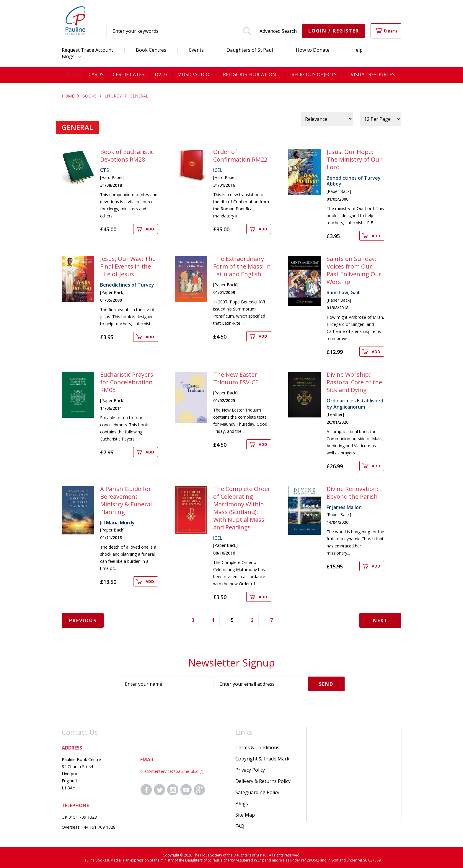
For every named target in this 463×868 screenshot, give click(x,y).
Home (68, 96)
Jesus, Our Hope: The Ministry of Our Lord (354, 159)
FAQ (240, 826)
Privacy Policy (250, 770)
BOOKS (89, 96)
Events (196, 50)
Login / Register (334, 31)
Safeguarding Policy (257, 792)
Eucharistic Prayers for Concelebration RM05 (127, 382)
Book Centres (151, 50)
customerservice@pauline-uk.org (171, 771)
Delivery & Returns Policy (263, 781)
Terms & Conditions (257, 747)
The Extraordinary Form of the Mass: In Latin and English (242, 266)
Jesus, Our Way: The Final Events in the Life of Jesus (128, 266)
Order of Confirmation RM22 (240, 156)
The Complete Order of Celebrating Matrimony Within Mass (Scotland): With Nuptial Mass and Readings (242, 508)
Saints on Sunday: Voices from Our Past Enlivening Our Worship (354, 270)
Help (357, 50)
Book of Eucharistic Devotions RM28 (127, 156)
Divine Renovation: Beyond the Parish (352, 493)
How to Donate (313, 50)
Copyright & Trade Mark (262, 759)
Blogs (70, 56)
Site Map (245, 815)
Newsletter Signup (232, 663)
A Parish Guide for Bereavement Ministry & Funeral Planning (126, 500)
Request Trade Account (87, 50)
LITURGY (113, 96)
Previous (83, 620)
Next (380, 620)
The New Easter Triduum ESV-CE (236, 378)
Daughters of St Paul (250, 50)
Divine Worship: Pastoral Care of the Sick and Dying (354, 382)
